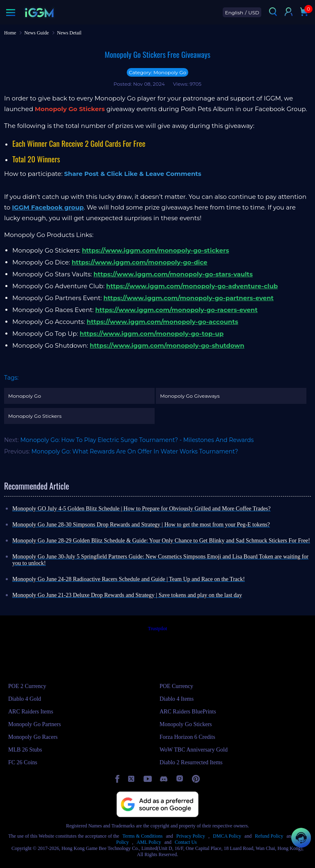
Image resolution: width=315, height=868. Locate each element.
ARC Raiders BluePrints (188, 712)
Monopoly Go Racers (33, 737)
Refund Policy (269, 836)
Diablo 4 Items (177, 699)
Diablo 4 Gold (25, 699)
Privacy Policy (191, 836)
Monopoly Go (25, 396)
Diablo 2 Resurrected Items (191, 762)
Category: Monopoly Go (157, 72)
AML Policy (149, 842)
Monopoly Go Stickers (35, 416)
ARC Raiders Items (31, 712)
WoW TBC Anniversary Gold (194, 750)
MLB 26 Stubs (25, 750)
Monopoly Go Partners (34, 724)
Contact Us (186, 842)
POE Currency (176, 686)
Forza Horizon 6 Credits (187, 737)
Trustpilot (158, 629)
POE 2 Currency (27, 686)
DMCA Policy (227, 836)
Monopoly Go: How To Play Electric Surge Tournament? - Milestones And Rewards (137, 440)
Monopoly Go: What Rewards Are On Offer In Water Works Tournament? (135, 451)
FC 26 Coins (23, 762)
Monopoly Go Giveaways (190, 396)
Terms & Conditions (143, 836)
